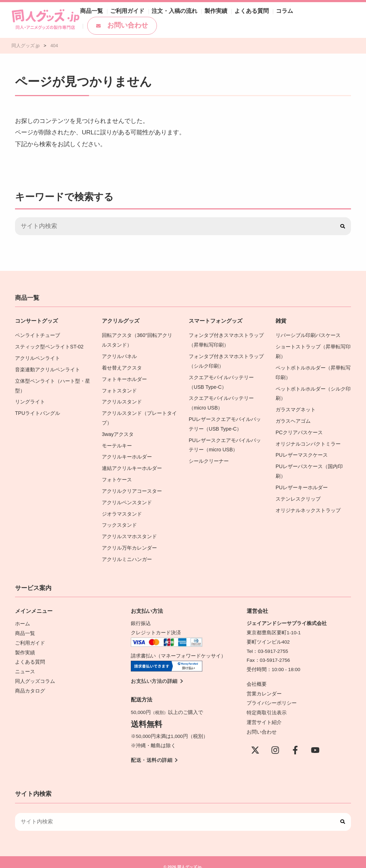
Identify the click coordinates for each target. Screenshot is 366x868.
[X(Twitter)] (255, 740)
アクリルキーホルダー (127, 453)
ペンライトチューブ (38, 335)
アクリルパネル (119, 355)
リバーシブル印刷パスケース (308, 335)
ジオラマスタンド (122, 508)
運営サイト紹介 (264, 713)
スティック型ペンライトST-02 (49, 346)
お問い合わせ (325, 20)
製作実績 (218, 20)
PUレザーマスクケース (301, 451)
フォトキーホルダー (124, 378)
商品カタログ (30, 681)
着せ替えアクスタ (122, 366)
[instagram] (275, 740)
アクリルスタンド (122, 399)
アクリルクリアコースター (132, 486)
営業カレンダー (264, 686)
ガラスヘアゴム (293, 418)
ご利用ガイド (139, 20)
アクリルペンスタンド (127, 497)
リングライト (30, 399)
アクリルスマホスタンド (129, 530)
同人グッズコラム (35, 671)
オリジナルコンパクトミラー (308, 440)
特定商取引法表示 (267, 704)
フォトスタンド (119, 389)
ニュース (25, 662)
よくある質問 (250, 20)
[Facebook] (295, 740)
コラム (280, 20)
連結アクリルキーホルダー (132, 464)
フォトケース (117, 475)
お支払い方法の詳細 (154, 673)
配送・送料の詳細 (152, 752)
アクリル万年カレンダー (129, 541)
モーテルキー (117, 442)
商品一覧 (107, 20)
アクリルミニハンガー (127, 552)
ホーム (23, 616)
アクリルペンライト (38, 357)
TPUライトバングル (37, 410)
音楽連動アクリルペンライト (48, 368)
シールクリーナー (209, 457)
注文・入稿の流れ (181, 20)
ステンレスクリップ (298, 493)
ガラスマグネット (296, 407)
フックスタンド (119, 519)
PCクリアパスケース (299, 429)
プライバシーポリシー (272, 695)
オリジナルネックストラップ (308, 504)
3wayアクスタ (118, 431)
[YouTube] (315, 740)
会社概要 (257, 676)
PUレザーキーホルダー (301, 482)
